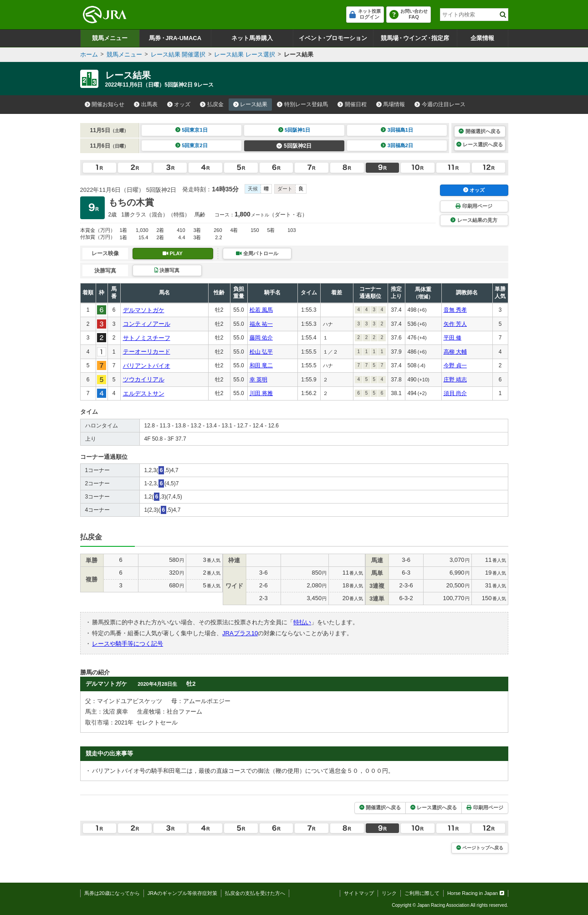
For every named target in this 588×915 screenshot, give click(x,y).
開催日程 (352, 104)
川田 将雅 (261, 393)
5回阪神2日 (294, 146)
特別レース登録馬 (302, 104)
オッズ (179, 104)
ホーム (89, 54)
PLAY (173, 253)
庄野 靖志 (455, 380)
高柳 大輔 (455, 352)
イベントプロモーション (333, 38)
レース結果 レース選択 (245, 54)
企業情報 (482, 38)
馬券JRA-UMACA (175, 38)
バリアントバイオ (147, 366)
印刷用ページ (474, 206)
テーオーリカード (147, 352)
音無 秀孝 (455, 310)
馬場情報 (391, 104)
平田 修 (453, 338)
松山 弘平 (261, 352)
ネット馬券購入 (252, 38)
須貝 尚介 (455, 393)
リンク (389, 893)
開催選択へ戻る (479, 131)
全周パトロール (257, 253)
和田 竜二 (261, 365)
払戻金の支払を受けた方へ (255, 893)
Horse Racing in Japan (476, 893)
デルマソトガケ (144, 310)
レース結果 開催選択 (178, 54)
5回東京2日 (192, 145)
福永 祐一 (261, 324)
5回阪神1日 (294, 130)
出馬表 (146, 104)
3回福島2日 (397, 145)
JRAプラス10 (240, 633)
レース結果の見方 (474, 220)
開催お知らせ (105, 104)
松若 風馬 (261, 310)
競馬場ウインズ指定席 (415, 38)
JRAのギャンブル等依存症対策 (182, 893)
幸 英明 (258, 380)
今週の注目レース (440, 104)
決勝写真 (167, 270)
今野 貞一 (455, 365)
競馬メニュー (110, 38)
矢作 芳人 (455, 324)
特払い (302, 622)
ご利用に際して (422, 893)
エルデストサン (144, 393)
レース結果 (251, 104)
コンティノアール (147, 324)
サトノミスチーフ (147, 338)
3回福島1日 (397, 130)
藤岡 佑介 (261, 338)
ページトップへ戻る (480, 848)
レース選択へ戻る (480, 144)
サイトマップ (359, 893)
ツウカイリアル (144, 379)
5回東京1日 (192, 130)
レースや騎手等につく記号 (128, 644)
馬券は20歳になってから (112, 893)
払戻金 (212, 104)
